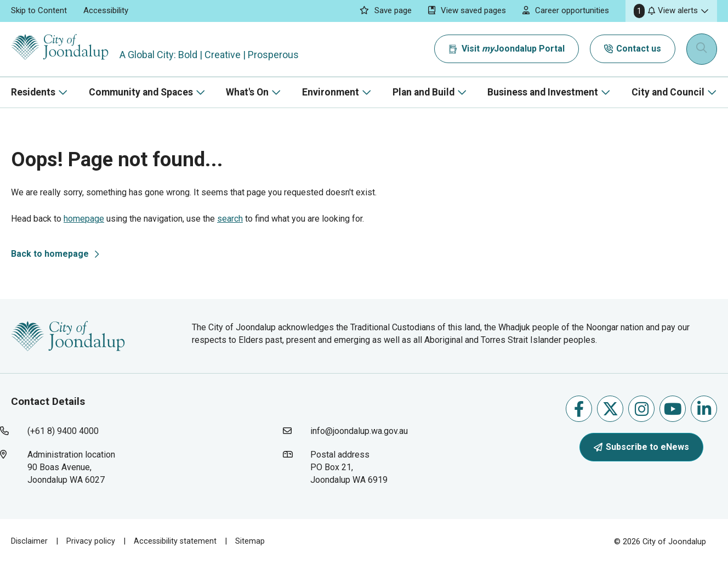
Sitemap (252, 541)
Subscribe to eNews (641, 447)
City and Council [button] (668, 92)
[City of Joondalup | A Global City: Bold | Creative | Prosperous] (68, 49)
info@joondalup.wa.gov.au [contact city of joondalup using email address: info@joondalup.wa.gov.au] (359, 431)
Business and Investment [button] (543, 92)
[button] (671, 11)
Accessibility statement (177, 541)
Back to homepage (50, 254)
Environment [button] (331, 92)
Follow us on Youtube (673, 409)
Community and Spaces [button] (141, 92)
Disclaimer (30, 541)
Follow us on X (610, 409)
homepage (84, 219)
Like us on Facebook (579, 409)
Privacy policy (91, 541)
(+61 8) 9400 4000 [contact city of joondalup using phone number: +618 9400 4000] (63, 431)
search (230, 219)
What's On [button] (247, 92)
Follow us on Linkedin (704, 409)
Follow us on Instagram (642, 409)
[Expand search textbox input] (703, 49)
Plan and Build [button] (423, 92)
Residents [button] (33, 92)
